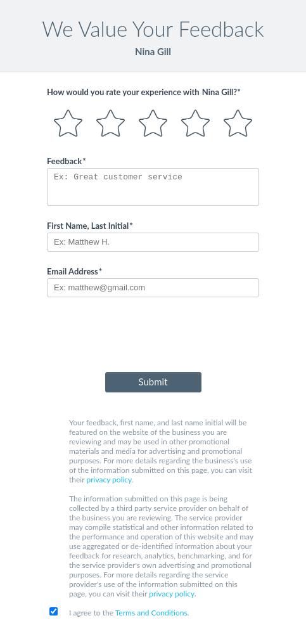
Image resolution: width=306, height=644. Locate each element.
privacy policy (109, 480)
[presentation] (153, 337)
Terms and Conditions (151, 613)
